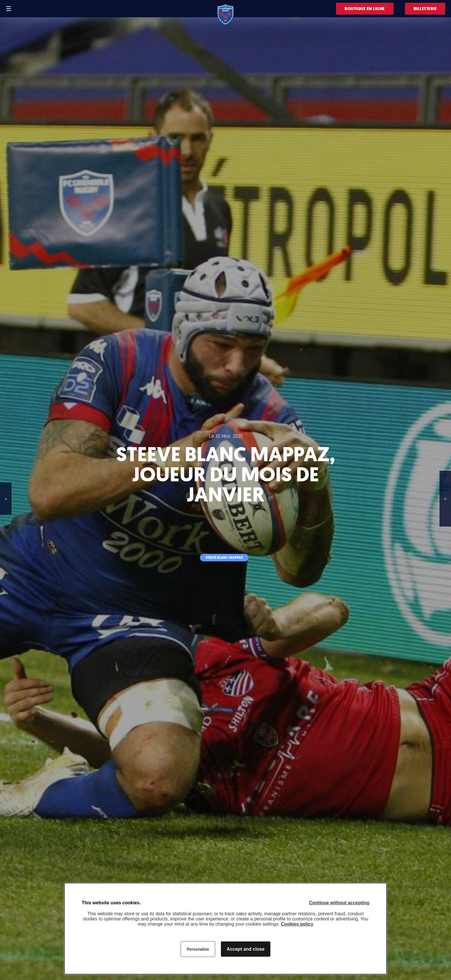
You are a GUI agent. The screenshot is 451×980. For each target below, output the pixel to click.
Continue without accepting (339, 903)
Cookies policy (297, 924)
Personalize (198, 949)
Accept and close (246, 949)
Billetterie (425, 9)
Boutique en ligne (365, 9)
